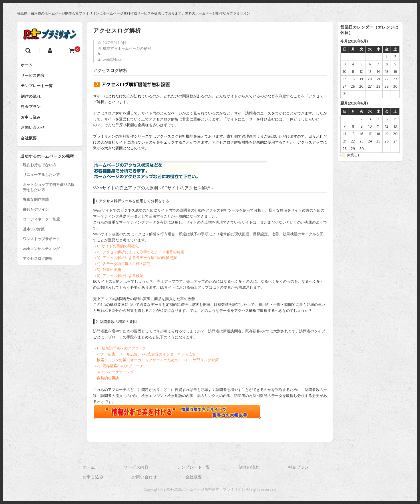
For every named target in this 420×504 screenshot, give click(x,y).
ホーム (29, 66)
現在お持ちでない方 (40, 178)
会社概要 (31, 150)
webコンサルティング (41, 262)
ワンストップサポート (41, 252)
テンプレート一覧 (39, 90)
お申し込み (33, 126)
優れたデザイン (36, 222)
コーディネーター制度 (41, 232)
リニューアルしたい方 (41, 187)
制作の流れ (33, 102)
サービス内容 (35, 78)
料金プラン (33, 114)
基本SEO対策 (34, 242)
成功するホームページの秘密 (127, 49)
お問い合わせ (35, 138)
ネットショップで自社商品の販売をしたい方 (49, 200)
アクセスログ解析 (38, 271)
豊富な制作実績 (36, 212)
